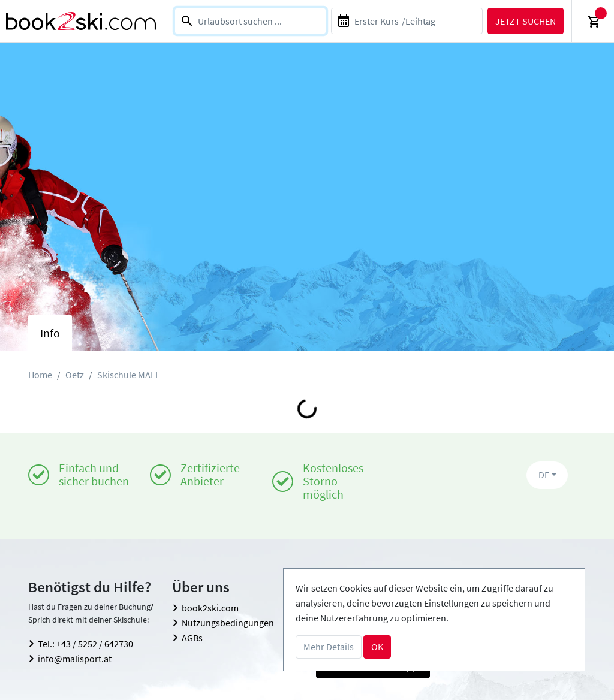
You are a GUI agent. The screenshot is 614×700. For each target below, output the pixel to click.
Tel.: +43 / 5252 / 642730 (85, 644)
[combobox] (250, 21)
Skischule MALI (127, 375)
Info (50, 333)
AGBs (192, 638)
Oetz (75, 375)
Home (40, 375)
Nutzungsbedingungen (228, 623)
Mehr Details (329, 647)
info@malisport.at (75, 659)
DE (544, 475)
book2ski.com (210, 608)
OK (377, 647)
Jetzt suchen (526, 21)
